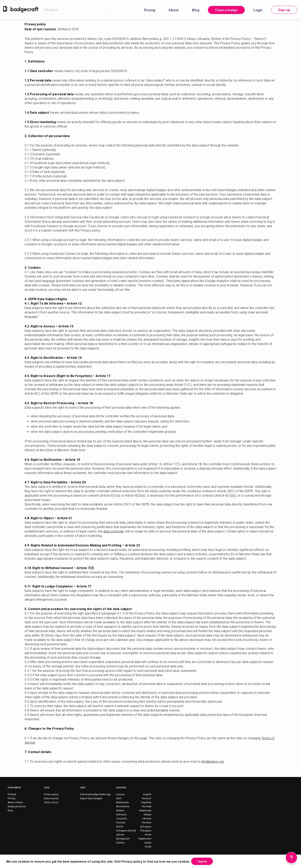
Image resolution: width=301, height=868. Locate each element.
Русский (147, 806)
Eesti (119, 798)
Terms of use (51, 802)
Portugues (146, 831)
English (147, 794)
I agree (204, 861)
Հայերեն (122, 819)
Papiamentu (145, 839)
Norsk (148, 835)
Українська (145, 811)
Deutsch (147, 798)
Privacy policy (51, 794)
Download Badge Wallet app (95, 794)
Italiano (120, 811)
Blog (196, 10)
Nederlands (122, 802)
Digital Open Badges (91, 798)
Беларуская (123, 839)
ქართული (146, 827)
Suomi (120, 827)
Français (121, 823)
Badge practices (17, 806)
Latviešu (147, 819)
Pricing (150, 10)
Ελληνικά (121, 815)
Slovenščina (123, 806)
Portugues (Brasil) (126, 831)
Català (148, 843)
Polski (148, 847)
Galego (147, 815)
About (174, 10)
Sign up (284, 10)
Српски (120, 835)
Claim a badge (226, 10)
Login (258, 10)
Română (147, 823)
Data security (51, 798)
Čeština (120, 843)
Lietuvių (120, 794)
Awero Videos (15, 802)
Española (146, 802)
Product (12, 794)
